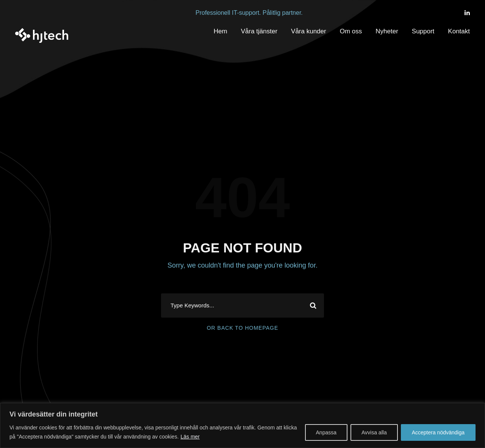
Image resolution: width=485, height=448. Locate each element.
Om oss (351, 31)
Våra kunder (309, 31)
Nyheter (387, 31)
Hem (221, 31)
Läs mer (190, 437)
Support (423, 31)
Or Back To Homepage (243, 328)
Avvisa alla (374, 432)
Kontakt (459, 31)
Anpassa (326, 432)
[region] (242, 425)
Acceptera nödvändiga (438, 432)
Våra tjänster (259, 31)
